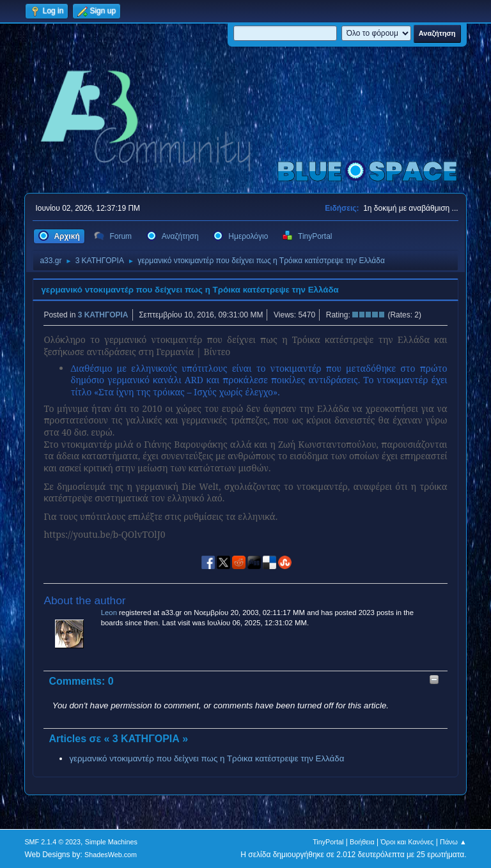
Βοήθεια (362, 842)
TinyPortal (328, 842)
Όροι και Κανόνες (407, 842)
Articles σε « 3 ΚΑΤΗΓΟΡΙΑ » (118, 739)
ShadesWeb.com (111, 855)
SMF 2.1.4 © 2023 (52, 842)
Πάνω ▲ (453, 842)
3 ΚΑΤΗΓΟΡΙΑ (103, 315)
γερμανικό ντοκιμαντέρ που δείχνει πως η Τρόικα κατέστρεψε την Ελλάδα (190, 290)
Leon (109, 613)
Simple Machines (111, 842)
